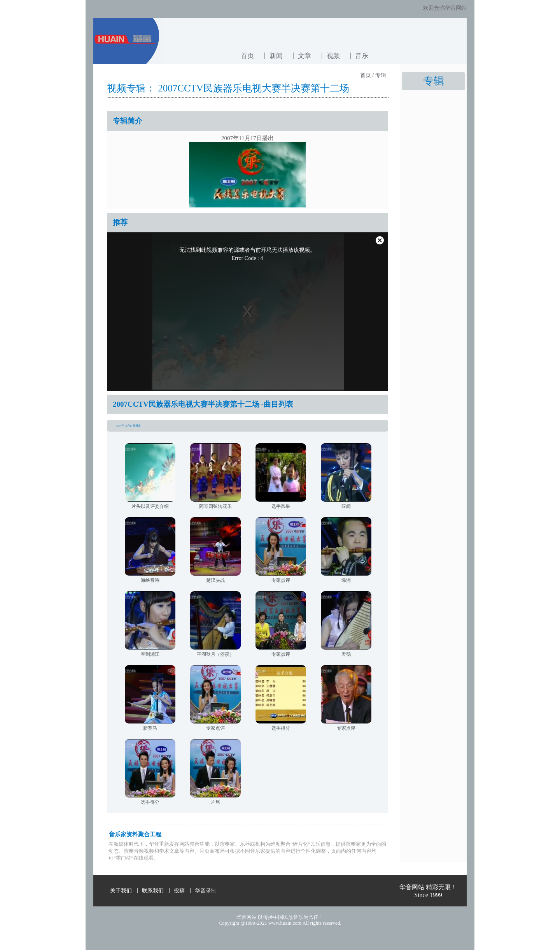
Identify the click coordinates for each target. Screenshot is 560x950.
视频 (333, 56)
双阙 (346, 506)
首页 (247, 56)
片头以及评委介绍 (150, 506)
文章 (304, 56)
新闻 (276, 56)
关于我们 (121, 891)
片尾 (215, 802)
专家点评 (281, 580)
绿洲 (346, 580)
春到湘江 (150, 654)
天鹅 (346, 654)
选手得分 (281, 728)
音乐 (362, 56)
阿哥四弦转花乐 (215, 506)
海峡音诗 (150, 580)
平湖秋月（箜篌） (215, 654)
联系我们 (153, 891)
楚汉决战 (215, 580)
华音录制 (206, 891)
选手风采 (281, 506)
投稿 (179, 891)
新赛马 (150, 728)
